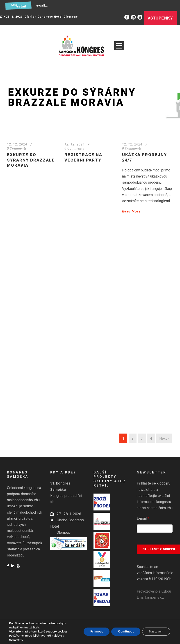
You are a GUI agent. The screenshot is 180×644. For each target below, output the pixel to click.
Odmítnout (126, 631)
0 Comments (17, 148)
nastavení (16, 640)
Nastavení (156, 631)
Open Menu (119, 46)
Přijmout (97, 631)
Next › (164, 438)
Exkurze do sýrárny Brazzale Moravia (31, 160)
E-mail (143, 518)
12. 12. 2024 (17, 144)
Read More (131, 211)
